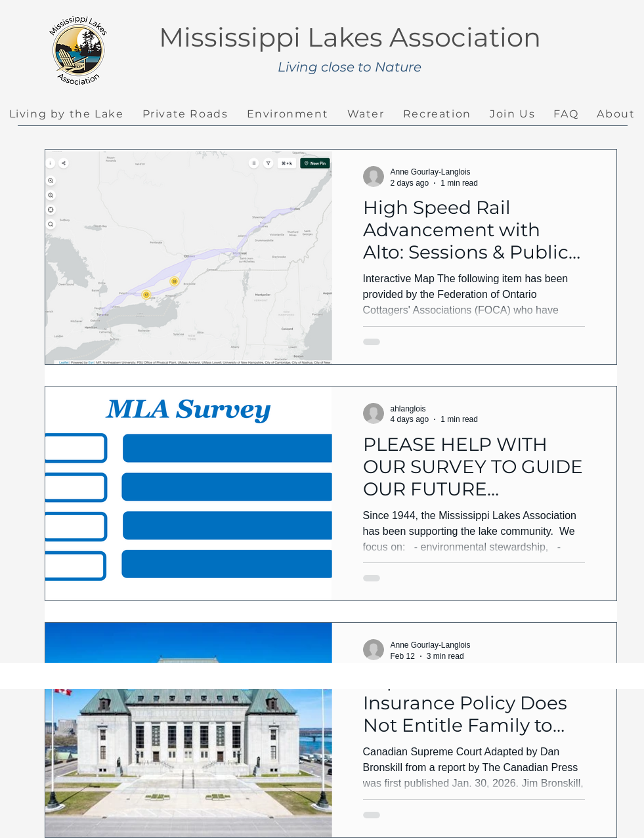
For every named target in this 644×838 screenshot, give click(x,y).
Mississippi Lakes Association (350, 37)
